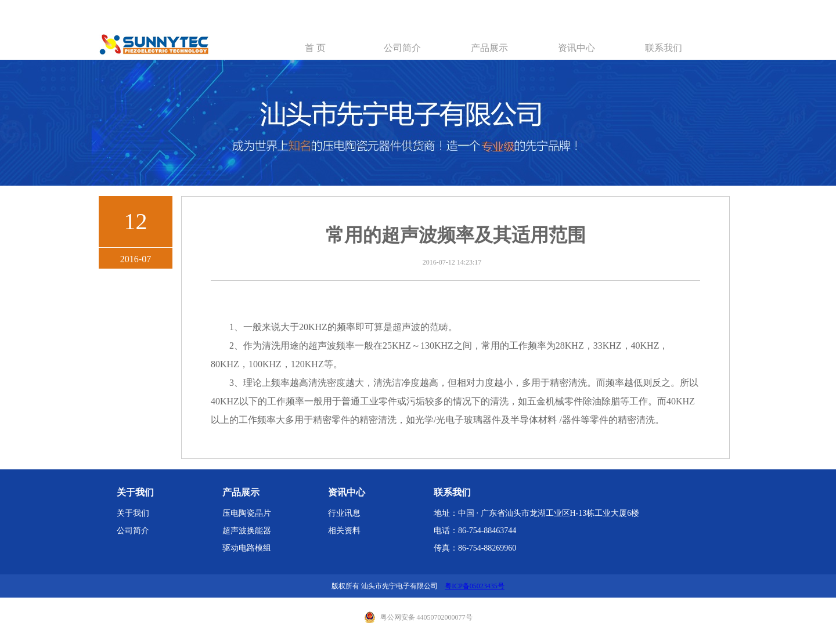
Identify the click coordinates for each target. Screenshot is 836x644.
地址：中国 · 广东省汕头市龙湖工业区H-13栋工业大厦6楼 (536, 513)
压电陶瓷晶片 (247, 513)
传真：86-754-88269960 (475, 548)
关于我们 (133, 513)
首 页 (315, 48)
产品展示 (489, 48)
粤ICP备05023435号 (475, 586)
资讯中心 (576, 48)
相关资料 (344, 531)
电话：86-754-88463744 (475, 531)
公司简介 (402, 48)
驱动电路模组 (247, 548)
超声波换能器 (247, 531)
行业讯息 (344, 513)
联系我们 (664, 48)
